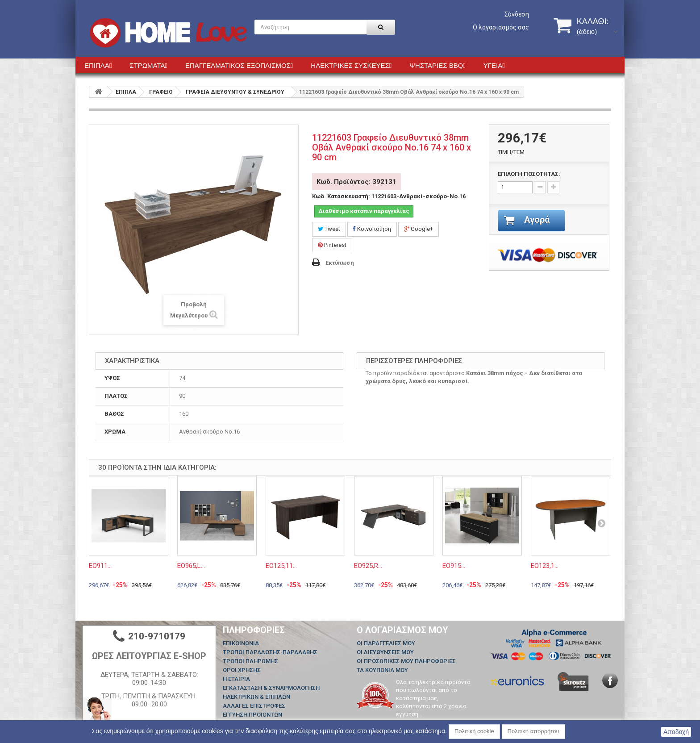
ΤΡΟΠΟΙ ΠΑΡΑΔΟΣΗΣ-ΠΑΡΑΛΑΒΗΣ (270, 652)
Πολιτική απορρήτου (533, 731)
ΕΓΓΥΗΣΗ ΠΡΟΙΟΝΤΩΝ (252, 715)
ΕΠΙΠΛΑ (126, 92)
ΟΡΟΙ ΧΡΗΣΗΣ (242, 670)
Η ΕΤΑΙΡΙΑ (236, 679)
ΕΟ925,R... (368, 566)
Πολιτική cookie (474, 731)
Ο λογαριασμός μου (402, 630)
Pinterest (332, 245)
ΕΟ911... (100, 566)
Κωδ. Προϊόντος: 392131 (356, 182)
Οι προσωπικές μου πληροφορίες (406, 661)
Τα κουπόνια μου (382, 670)
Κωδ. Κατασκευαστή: (341, 196)
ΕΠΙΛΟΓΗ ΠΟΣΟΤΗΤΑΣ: (529, 174)
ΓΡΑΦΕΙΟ (161, 92)
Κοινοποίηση (372, 229)
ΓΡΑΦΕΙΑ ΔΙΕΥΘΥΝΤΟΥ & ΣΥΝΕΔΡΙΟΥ (235, 92)
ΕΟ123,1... (545, 566)
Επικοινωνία (241, 643)
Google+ (419, 229)
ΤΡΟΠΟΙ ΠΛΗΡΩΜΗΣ (250, 661)
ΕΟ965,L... (191, 566)
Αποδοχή (676, 732)
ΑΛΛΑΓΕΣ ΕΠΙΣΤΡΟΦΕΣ (254, 706)
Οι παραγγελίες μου (386, 643)
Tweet (329, 229)
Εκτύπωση (340, 263)
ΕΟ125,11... (281, 566)
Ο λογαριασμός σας (501, 27)
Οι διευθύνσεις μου (385, 652)
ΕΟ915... (454, 566)
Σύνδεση (517, 14)
